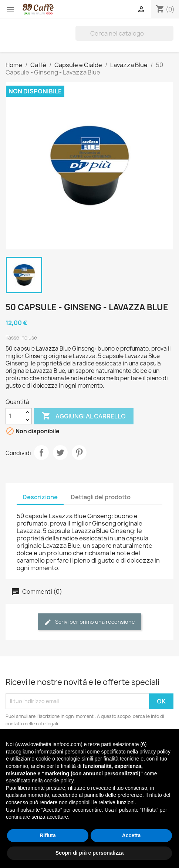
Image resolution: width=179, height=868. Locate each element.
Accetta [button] (131, 835)
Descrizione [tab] (40, 497)
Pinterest (79, 453)
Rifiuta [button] (48, 835)
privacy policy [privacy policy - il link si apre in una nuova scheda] (155, 752)
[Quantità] (14, 416)
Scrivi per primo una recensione (89, 622)
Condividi (41, 453)
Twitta (60, 453)
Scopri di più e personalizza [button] (89, 853)
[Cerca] (124, 33)
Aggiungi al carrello (84, 416)
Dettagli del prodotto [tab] (101, 497)
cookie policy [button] (59, 781)
